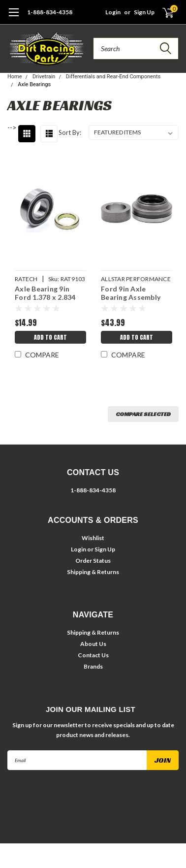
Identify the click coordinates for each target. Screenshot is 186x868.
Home (15, 77)
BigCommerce (64, 835)
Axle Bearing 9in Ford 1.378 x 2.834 (45, 293)
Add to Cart (50, 337)
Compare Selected (143, 414)
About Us (93, 644)
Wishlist (93, 538)
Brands (93, 666)
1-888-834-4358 (50, 12)
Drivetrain (44, 77)
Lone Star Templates (138, 835)
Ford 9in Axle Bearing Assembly (131, 293)
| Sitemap (124, 827)
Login (113, 12)
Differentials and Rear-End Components (113, 77)
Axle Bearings (34, 84)
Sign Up (144, 12)
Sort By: (70, 132)
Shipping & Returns (93, 572)
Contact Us (93, 655)
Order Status (93, 561)
